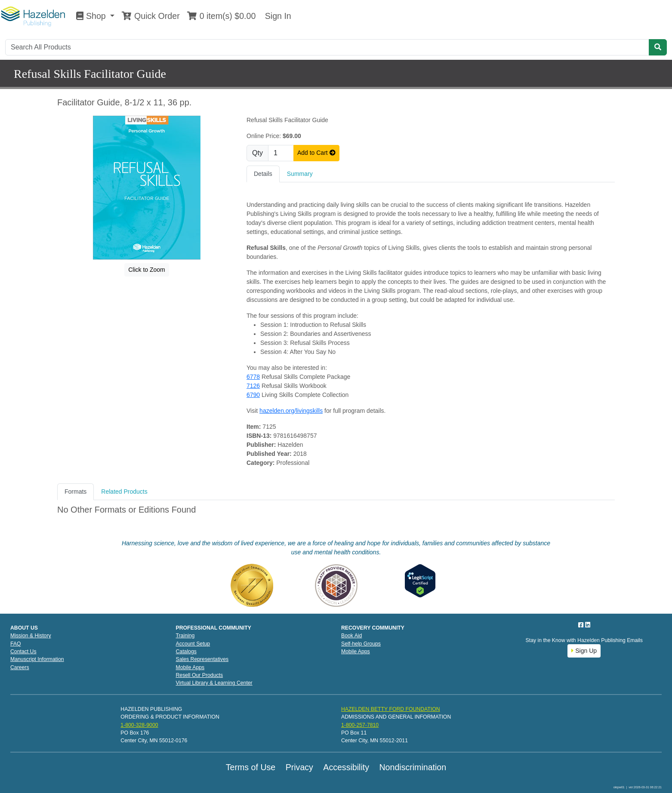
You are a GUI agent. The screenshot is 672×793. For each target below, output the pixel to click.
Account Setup (193, 644)
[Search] (327, 47)
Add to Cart (316, 153)
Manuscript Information (37, 659)
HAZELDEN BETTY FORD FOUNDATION (391, 709)
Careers (20, 667)
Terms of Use (251, 767)
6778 (253, 377)
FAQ (16, 644)
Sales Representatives (202, 659)
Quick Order (151, 16)
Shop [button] (92, 16)
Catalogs (186, 652)
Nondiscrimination (413, 767)
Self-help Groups (361, 644)
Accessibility (346, 767)
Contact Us (23, 652)
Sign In (277, 16)
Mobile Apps (190, 667)
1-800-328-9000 (139, 725)
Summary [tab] (300, 174)
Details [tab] (263, 174)
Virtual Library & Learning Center (214, 683)
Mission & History (31, 636)
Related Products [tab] (124, 492)
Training (185, 636)
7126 (253, 386)
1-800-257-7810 (360, 725)
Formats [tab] (76, 492)
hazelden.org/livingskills (291, 411)
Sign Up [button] (584, 651)
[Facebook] (582, 625)
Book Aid (351, 636)
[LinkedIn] (588, 625)
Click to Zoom (147, 270)
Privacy (299, 767)
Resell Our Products (200, 675)
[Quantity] (281, 153)
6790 (253, 395)
